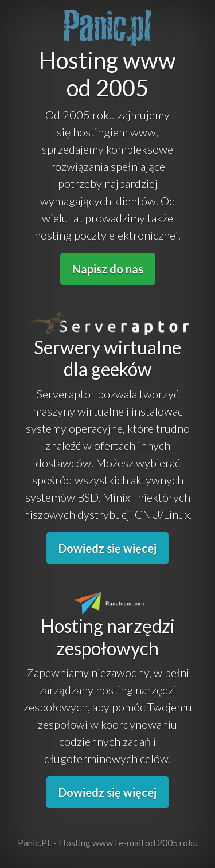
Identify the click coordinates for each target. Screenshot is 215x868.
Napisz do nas (108, 269)
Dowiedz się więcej (107, 548)
